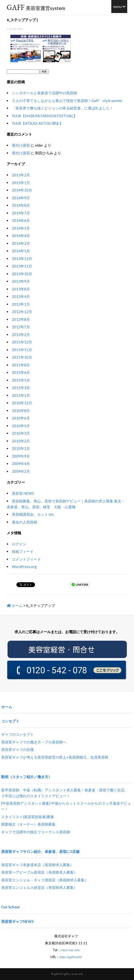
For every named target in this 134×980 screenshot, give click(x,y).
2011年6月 (21, 372)
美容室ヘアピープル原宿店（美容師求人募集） (39, 872)
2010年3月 (21, 433)
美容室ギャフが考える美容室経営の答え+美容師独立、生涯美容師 (55, 757)
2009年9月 (21, 456)
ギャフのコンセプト (18, 734)
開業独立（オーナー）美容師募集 (28, 824)
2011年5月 (21, 380)
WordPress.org (24, 567)
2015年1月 (21, 183)
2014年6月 (21, 220)
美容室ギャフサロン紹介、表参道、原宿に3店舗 (40, 851)
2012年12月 (22, 312)
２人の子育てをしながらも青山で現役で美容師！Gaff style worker (67, 101)
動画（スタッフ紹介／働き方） (27, 777)
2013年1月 (21, 304)
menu (119, 7)
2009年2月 (21, 471)
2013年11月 (22, 266)
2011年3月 (21, 388)
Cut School (10, 907)
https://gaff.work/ (71, 957)
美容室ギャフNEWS (17, 921)
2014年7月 (21, 213)
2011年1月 (21, 395)
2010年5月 (21, 426)
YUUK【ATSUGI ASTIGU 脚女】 (37, 123)
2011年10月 (22, 357)
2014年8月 (21, 205)
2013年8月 (21, 289)
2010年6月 (21, 418)
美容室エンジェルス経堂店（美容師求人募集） (39, 887)
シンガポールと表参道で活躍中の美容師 (44, 93)
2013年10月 (22, 274)
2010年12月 (22, 403)
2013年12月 (22, 259)
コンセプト (10, 721)
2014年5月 (21, 228)
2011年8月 (21, 365)
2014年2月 (21, 243)
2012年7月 (21, 327)
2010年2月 (21, 441)
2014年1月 (21, 251)
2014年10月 (22, 190)
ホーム (15, 605)
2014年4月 (21, 236)
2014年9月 (21, 198)
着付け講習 (21, 145)
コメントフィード (26, 559)
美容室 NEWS (23, 493)
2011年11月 (22, 350)
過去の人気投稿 (25, 522)
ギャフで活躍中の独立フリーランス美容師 (36, 832)
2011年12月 (22, 342)
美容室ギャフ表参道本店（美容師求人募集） (37, 865)
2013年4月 (21, 296)
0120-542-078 (70, 950)
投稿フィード (23, 551)
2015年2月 (21, 175)
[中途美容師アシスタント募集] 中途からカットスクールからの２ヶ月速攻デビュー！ (66, 806)
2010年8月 (21, 411)
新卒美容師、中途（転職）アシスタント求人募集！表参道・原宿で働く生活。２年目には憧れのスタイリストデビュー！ (65, 793)
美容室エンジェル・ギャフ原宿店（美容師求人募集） (45, 880)
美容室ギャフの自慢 (18, 749)
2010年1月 (21, 448)
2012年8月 (21, 319)
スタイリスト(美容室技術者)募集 (28, 817)
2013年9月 (21, 281)
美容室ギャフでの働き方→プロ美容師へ (34, 742)
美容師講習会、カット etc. (33, 514)
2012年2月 (21, 335)
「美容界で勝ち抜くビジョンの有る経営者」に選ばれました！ (63, 108)
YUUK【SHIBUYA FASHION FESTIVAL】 (44, 116)
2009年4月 (21, 464)
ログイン (19, 544)
